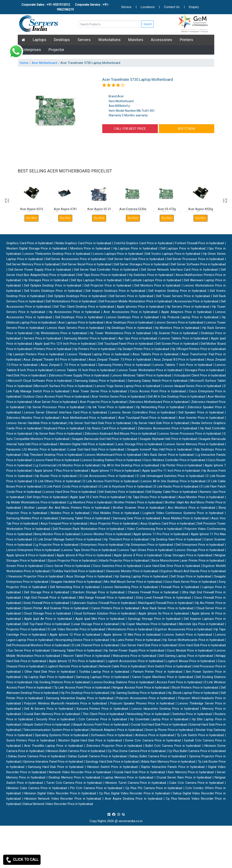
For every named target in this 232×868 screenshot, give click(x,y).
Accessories (162, 40)
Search (148, 24)
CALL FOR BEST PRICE (130, 129)
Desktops (62, 40)
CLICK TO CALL (22, 860)
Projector (56, 50)
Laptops (40, 40)
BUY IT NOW (186, 129)
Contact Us (172, 7)
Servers (84, 40)
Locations (148, 7)
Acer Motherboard (44, 63)
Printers (186, 40)
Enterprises (31, 50)
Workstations (109, 40)
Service (126, 7)
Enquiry (194, 7)
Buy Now (32, 218)
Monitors (136, 40)
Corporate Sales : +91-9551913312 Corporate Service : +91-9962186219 (65, 7)
